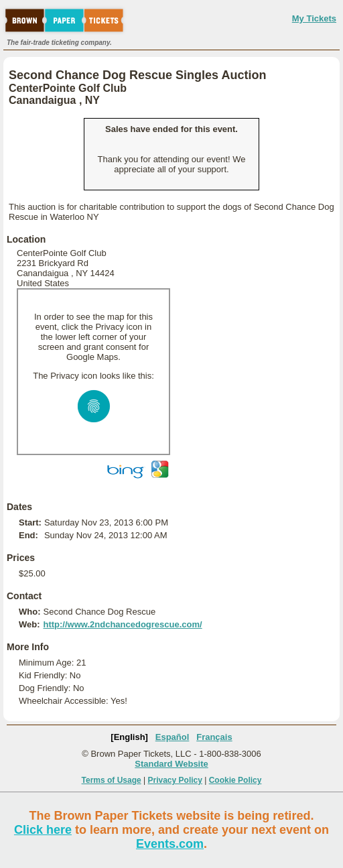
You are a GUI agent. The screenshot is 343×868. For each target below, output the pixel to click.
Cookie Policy (235, 780)
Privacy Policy (175, 780)
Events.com (170, 844)
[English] (129, 737)
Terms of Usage (112, 780)
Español (173, 737)
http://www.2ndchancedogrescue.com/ (122, 624)
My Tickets (314, 18)
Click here (43, 830)
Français (214, 737)
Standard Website (171, 764)
